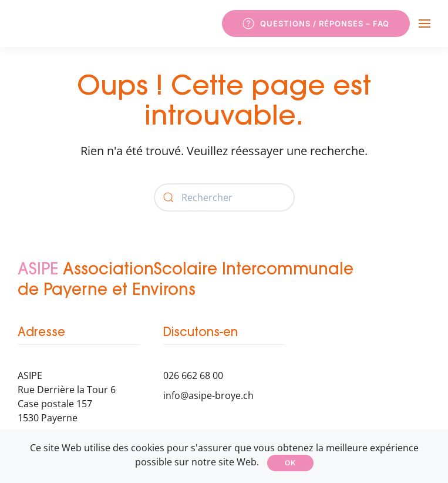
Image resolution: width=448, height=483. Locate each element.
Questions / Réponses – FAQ (316, 24)
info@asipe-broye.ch (208, 395)
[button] (425, 24)
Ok (290, 463)
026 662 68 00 (193, 375)
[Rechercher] (224, 197)
